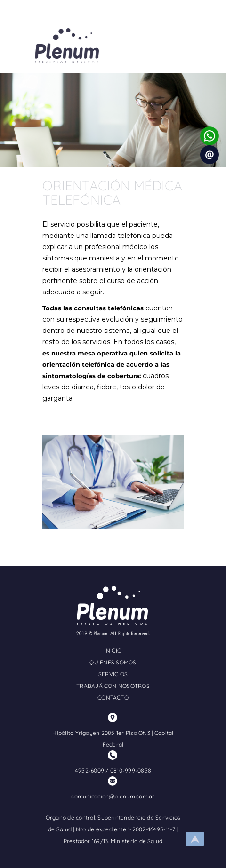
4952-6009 (89, 770)
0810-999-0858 (131, 770)
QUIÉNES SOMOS (113, 662)
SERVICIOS (113, 674)
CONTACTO (113, 698)
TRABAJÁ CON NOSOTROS (113, 686)
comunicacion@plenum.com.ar (113, 796)
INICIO (113, 651)
